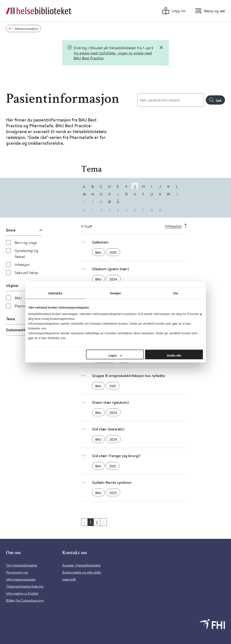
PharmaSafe (25, 306)
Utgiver (12, 285)
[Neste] (104, 522)
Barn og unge (26, 242)
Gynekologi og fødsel (26, 253)
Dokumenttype (19, 330)
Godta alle (174, 355)
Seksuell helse (26, 273)
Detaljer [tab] (116, 293)
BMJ (18, 298)
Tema (10, 319)
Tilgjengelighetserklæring (25, 586)
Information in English (22, 593)
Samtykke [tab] (55, 293)
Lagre (115, 355)
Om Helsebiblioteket (22, 565)
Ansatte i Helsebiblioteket (81, 565)
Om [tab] (176, 293)
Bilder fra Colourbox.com (25, 600)
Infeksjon (22, 264)
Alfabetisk (173, 226)
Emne (11, 230)
